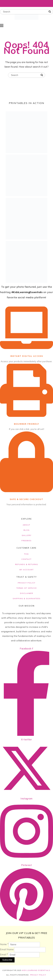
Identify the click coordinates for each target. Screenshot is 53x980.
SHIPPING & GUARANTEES (27, 598)
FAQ (26, 554)
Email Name (7, 949)
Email (4, 954)
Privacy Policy (38, 975)
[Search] (50, 12)
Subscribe (7, 960)
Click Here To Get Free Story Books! (27, 3)
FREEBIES (26, 541)
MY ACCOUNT (27, 570)
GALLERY (27, 535)
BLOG (27, 530)
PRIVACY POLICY (27, 583)
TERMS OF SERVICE (27, 588)
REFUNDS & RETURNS (27, 564)
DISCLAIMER (27, 593)
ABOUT (26, 525)
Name (4, 944)
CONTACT (26, 559)
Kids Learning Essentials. (36, 970)
